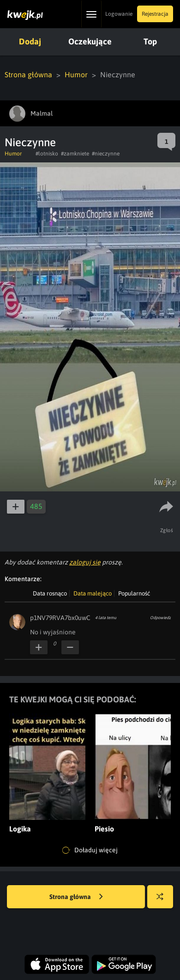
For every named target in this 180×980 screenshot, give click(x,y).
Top (150, 41)
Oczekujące (90, 41)
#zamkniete (75, 154)
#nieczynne (106, 154)
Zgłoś (167, 530)
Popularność (134, 593)
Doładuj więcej (90, 850)
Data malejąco (93, 593)
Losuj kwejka (164, 901)
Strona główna (28, 74)
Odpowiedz (160, 618)
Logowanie (119, 14)
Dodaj (30, 41)
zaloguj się (85, 562)
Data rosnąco (50, 593)
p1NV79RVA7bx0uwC (60, 618)
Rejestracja (155, 14)
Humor (76, 74)
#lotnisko (47, 154)
